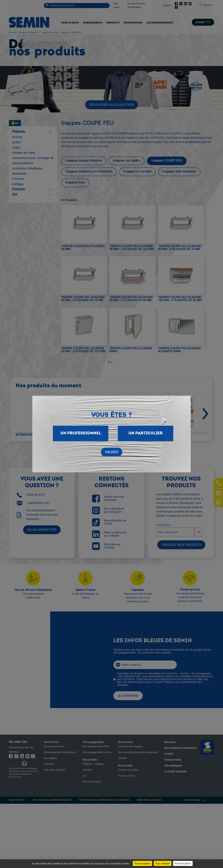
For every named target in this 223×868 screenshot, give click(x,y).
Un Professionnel (81, 433)
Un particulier (146, 433)
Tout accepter (142, 863)
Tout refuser (163, 863)
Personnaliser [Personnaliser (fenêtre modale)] (183, 863)
